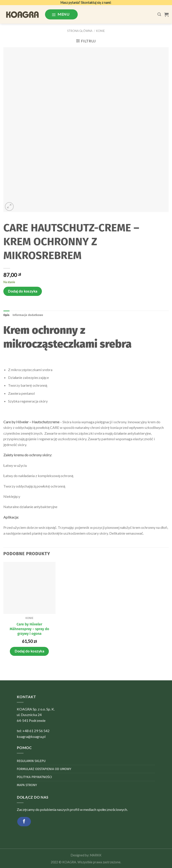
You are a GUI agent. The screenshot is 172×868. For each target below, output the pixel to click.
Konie (100, 31)
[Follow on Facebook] (24, 821)
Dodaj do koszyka (23, 291)
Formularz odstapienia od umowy (44, 769)
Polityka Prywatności (34, 777)
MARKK (96, 855)
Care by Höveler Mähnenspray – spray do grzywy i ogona (29, 629)
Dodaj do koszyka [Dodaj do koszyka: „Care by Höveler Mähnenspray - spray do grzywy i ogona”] (29, 651)
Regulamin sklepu (31, 761)
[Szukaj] (159, 14)
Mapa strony (27, 785)
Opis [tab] (6, 315)
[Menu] (61, 14)
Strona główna (80, 31)
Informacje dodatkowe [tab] (28, 315)
